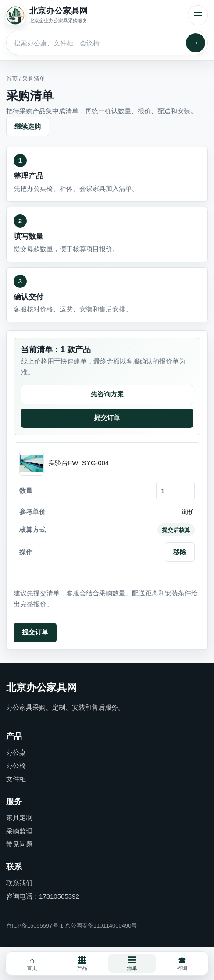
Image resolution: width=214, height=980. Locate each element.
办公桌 (16, 752)
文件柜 (16, 779)
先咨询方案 (107, 394)
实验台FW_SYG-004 (78, 463)
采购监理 (19, 831)
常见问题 (19, 844)
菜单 (198, 15)
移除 (180, 552)
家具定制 (19, 817)
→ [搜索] (196, 43)
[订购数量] (175, 491)
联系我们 (19, 883)
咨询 (182, 963)
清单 (132, 963)
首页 (12, 79)
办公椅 (16, 765)
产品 (82, 963)
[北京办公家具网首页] (94, 15)
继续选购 (28, 126)
